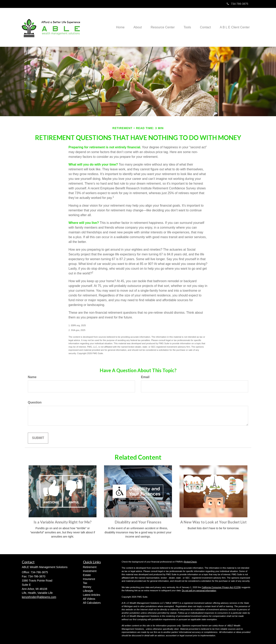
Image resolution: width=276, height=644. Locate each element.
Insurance (89, 579)
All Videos (89, 599)
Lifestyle (88, 591)
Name (32, 377)
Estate (87, 575)
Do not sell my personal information (199, 590)
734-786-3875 (237, 4)
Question (35, 402)
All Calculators (92, 603)
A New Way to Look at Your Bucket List (213, 522)
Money (87, 587)
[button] (133, 27)
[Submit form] (38, 438)
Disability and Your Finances (138, 522)
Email (145, 377)
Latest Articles (92, 595)
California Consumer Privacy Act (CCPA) (221, 587)
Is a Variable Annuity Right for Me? (63, 522)
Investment (90, 571)
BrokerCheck (190, 562)
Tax (85, 583)
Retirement (90, 567)
